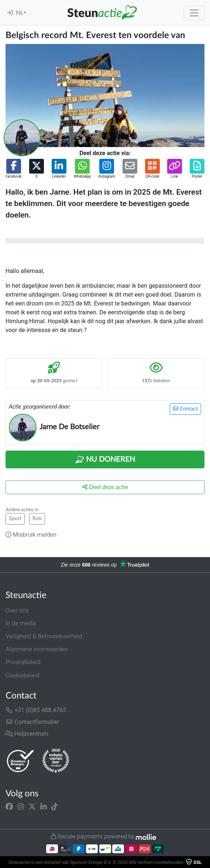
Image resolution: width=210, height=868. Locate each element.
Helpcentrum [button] (27, 734)
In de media (21, 623)
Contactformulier (32, 722)
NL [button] (20, 13)
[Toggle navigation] (194, 13)
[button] (13, 169)
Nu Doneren (105, 460)
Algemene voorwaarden (37, 649)
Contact (185, 409)
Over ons (17, 610)
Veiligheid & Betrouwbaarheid (44, 636)
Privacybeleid (23, 662)
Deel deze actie (105, 487)
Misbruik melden (31, 535)
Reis (37, 519)
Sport (15, 519)
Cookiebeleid (23, 675)
